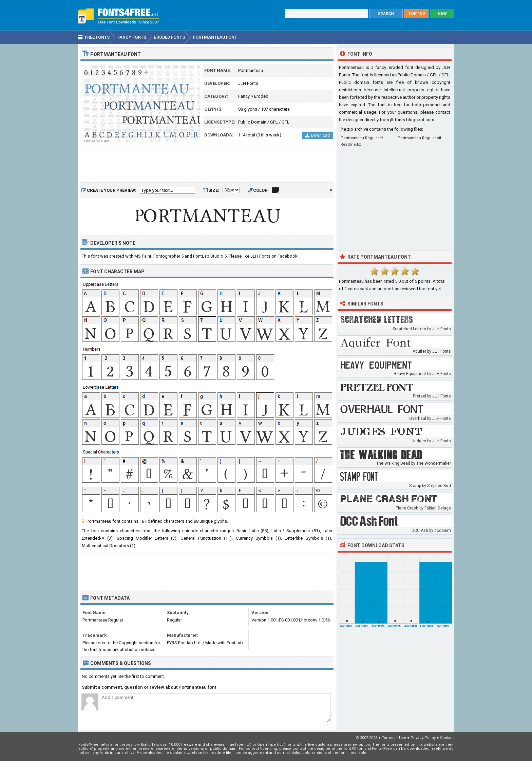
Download (317, 135)
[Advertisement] (207, 165)
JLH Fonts (248, 83)
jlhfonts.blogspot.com (412, 120)
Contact (447, 738)
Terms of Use (394, 738)
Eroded (261, 96)
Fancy (244, 96)
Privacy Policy (423, 738)
